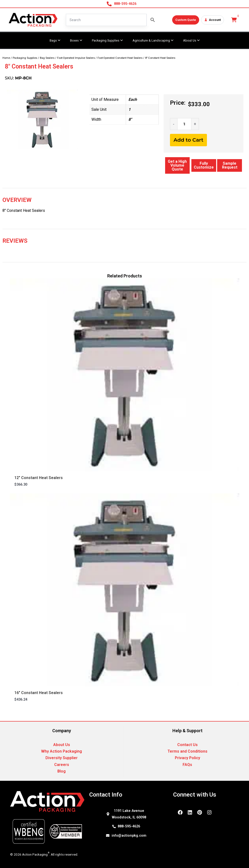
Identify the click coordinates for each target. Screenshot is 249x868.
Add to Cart (189, 140)
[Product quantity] (184, 124)
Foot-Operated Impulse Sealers (76, 58)
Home (6, 58)
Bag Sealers (47, 58)
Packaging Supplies (25, 58)
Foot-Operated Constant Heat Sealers (120, 58)
